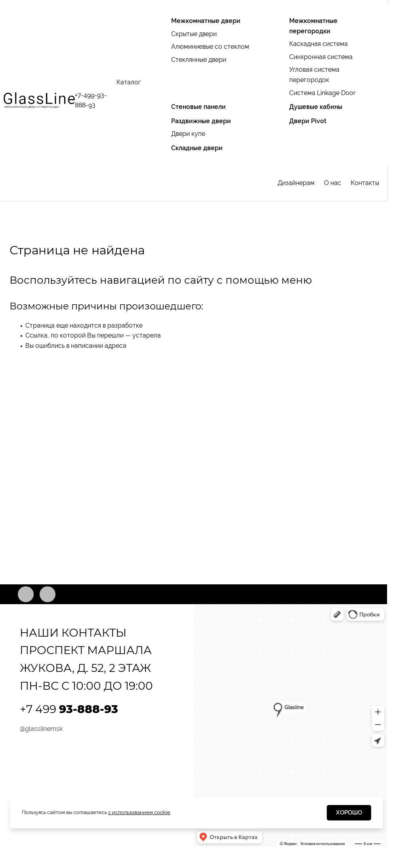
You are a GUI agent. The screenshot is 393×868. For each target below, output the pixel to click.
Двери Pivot (308, 121)
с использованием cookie (139, 812)
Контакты (365, 183)
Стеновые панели (198, 107)
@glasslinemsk (41, 729)
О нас (333, 183)
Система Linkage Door (322, 93)
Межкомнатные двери (206, 21)
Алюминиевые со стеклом (210, 47)
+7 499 (69, 709)
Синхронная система (321, 57)
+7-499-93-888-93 (91, 100)
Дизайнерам (296, 183)
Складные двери (197, 148)
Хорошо (349, 813)
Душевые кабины (316, 107)
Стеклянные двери (199, 60)
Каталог (129, 82)
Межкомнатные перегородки (313, 26)
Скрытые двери (194, 34)
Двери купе (188, 134)
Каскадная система (319, 44)
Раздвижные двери (201, 121)
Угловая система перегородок (314, 75)
